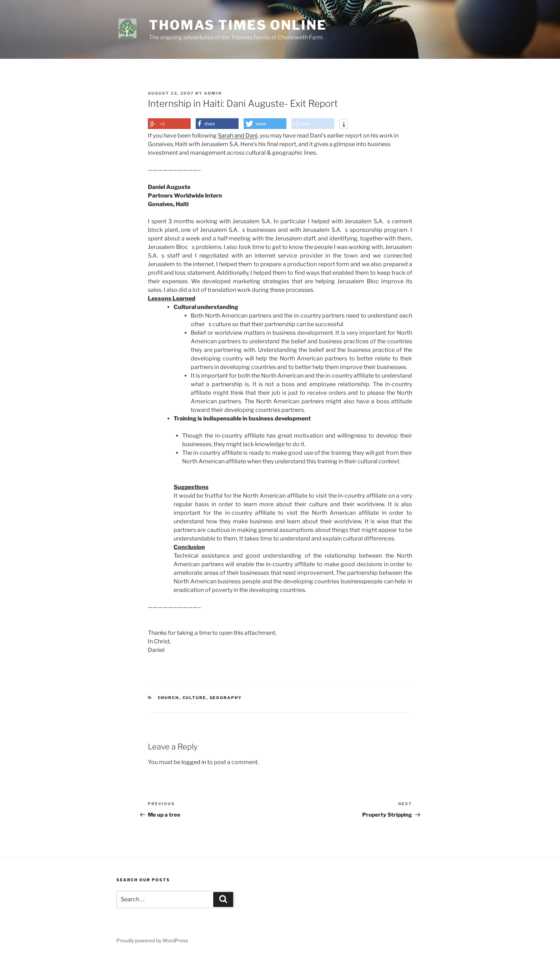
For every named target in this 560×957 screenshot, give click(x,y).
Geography (226, 698)
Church (169, 698)
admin (213, 93)
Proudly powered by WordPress (152, 940)
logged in (194, 762)
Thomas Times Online (238, 25)
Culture (194, 698)
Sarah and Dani (238, 136)
